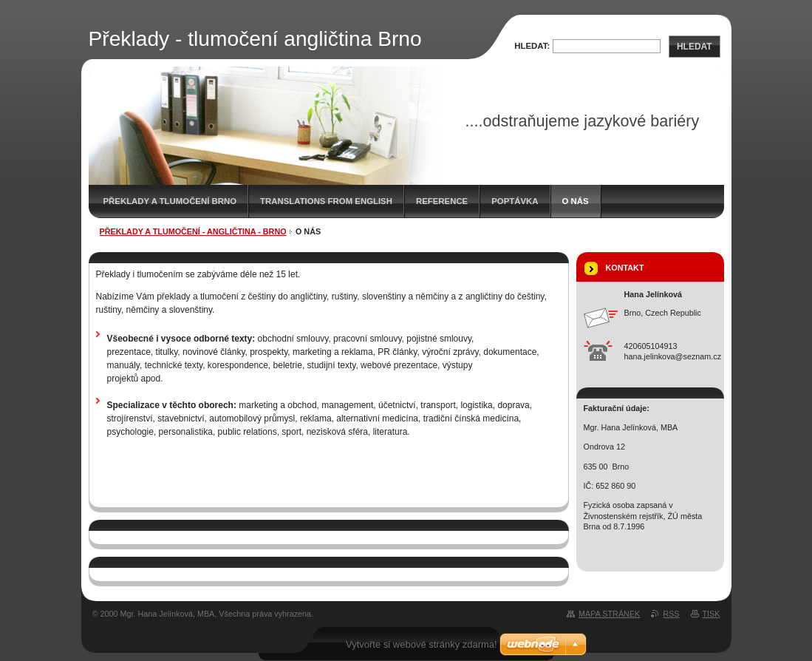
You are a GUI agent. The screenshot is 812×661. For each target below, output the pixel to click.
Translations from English (326, 201)
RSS (671, 614)
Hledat (695, 47)
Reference (442, 201)
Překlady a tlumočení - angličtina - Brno (193, 231)
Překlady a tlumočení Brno (170, 201)
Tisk (712, 614)
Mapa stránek (609, 614)
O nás (576, 201)
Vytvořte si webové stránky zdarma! (422, 644)
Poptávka (515, 201)
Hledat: (532, 46)
